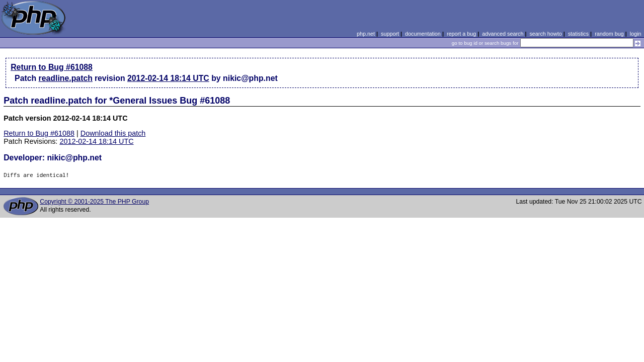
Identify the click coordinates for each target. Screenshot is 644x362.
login (636, 34)
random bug (609, 34)
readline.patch (66, 78)
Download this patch (113, 133)
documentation (423, 34)
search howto (545, 34)
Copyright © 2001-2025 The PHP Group (94, 202)
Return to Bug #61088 (52, 67)
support (390, 34)
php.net (366, 34)
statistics (578, 34)
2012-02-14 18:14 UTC (168, 78)
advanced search (503, 34)
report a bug (461, 34)
